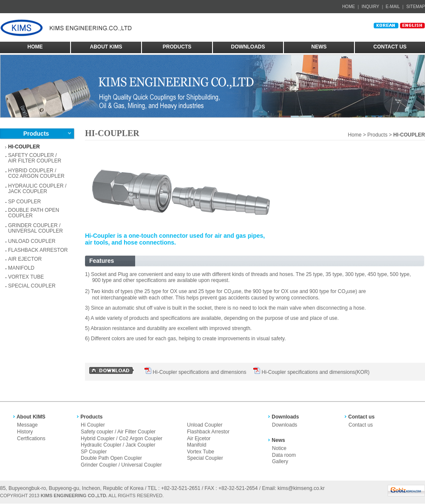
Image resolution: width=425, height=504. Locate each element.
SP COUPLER (24, 202)
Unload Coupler (205, 425)
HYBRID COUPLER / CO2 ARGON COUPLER (36, 174)
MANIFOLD (21, 268)
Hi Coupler (93, 425)
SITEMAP (416, 7)
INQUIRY (370, 7)
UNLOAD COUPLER (32, 241)
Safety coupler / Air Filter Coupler (118, 432)
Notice (279, 448)
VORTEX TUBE (26, 277)
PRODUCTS (177, 47)
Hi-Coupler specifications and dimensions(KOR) (315, 372)
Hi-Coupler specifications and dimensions (199, 372)
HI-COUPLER (24, 147)
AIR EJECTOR (25, 259)
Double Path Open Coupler (111, 458)
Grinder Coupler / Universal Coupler (121, 465)
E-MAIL (393, 7)
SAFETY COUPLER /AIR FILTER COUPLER (35, 158)
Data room (284, 455)
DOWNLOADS (248, 47)
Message (27, 425)
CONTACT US (390, 47)
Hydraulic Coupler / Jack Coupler (118, 445)
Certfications (31, 439)
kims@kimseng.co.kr (301, 488)
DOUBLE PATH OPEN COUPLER (34, 213)
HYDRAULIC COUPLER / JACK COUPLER (37, 189)
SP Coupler (94, 452)
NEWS (319, 47)
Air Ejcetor (199, 439)
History (25, 432)
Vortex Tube (201, 452)
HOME (348, 7)
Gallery (280, 461)
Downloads (285, 425)
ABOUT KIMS (106, 47)
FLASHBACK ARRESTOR (38, 250)
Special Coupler (205, 458)
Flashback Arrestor (208, 432)
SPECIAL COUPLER (32, 286)
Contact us (361, 425)
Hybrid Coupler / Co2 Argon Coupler (122, 439)
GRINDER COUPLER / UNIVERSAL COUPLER (35, 228)
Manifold (197, 445)
